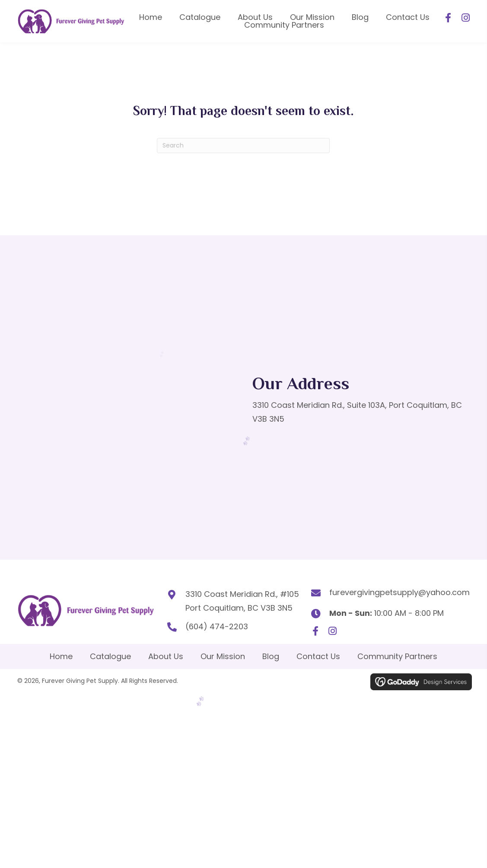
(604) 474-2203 (206, 623)
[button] (448, 16)
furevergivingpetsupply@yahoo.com (399, 589)
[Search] (243, 143)
